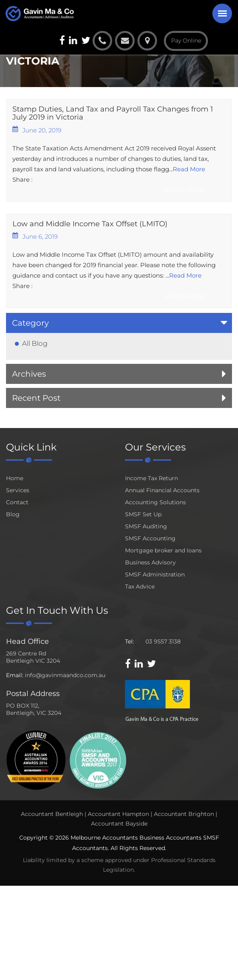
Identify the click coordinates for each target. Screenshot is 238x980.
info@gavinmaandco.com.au (65, 675)
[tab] (119, 323)
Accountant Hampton (118, 814)
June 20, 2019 (37, 130)
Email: (15, 675)
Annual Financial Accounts (162, 490)
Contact (17, 502)
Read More (189, 169)
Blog (13, 514)
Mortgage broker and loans (163, 550)
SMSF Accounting (150, 538)
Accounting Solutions (155, 502)
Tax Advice (140, 586)
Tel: (129, 641)
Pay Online (186, 41)
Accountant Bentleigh (52, 814)
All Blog (35, 343)
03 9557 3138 (163, 641)
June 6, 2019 (35, 236)
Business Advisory (150, 562)
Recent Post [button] (36, 398)
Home (15, 478)
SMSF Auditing (146, 526)
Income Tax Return (151, 478)
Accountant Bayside (119, 824)
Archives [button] (29, 374)
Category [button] (30, 323)
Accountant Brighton (184, 814)
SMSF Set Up (143, 514)
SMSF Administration (155, 574)
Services (18, 490)
